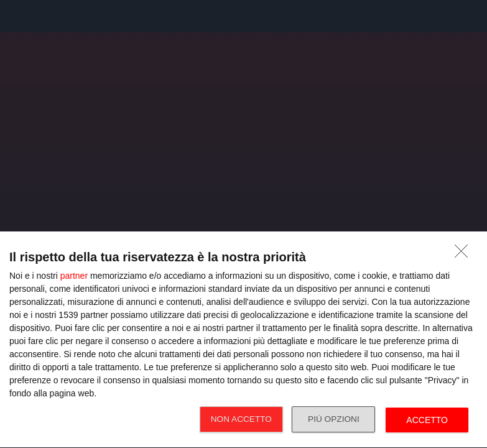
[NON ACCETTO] (465, 254)
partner (74, 276)
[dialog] (243, 340)
